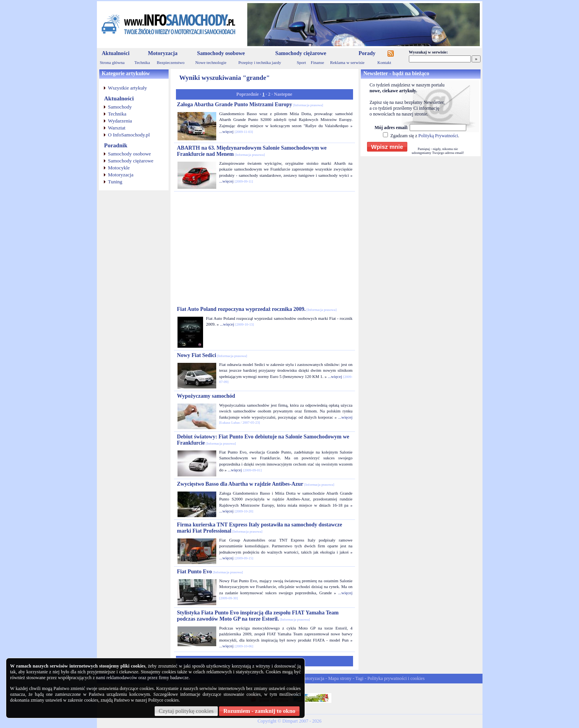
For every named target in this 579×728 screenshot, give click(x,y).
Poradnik (116, 145)
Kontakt (384, 62)
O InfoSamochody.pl (129, 135)
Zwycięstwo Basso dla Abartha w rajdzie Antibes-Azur (256, 484)
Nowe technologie (211, 62)
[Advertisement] (264, 249)
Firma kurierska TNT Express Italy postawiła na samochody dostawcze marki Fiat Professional (260, 528)
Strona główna (112, 62)
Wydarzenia (120, 121)
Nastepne (283, 94)
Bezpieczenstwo (171, 62)
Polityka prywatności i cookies (396, 678)
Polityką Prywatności (438, 136)
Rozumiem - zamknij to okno (259, 711)
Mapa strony (340, 678)
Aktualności (116, 53)
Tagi (359, 678)
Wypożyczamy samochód (206, 396)
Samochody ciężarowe (301, 53)
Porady (367, 53)
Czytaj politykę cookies (186, 711)
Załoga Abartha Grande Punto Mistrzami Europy (250, 104)
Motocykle (119, 168)
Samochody (120, 107)
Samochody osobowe (221, 53)
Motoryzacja (163, 53)
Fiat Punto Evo (210, 572)
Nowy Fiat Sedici (212, 355)
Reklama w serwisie (347, 62)
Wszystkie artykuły (128, 88)
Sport (302, 62)
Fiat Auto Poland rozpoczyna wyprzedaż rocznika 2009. (257, 309)
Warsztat (117, 128)
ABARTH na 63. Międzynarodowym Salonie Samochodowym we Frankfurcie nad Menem (252, 151)
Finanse (317, 62)
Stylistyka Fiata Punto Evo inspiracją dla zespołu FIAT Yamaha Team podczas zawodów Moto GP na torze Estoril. (258, 616)
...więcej (227, 131)
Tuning (115, 182)
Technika (142, 62)
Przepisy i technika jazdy (260, 62)
